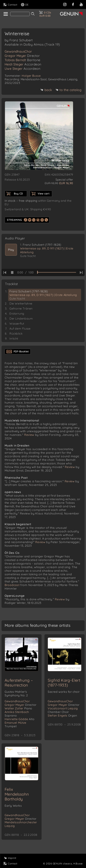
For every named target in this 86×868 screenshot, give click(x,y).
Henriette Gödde (20, 719)
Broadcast (12, 585)
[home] (5, 14)
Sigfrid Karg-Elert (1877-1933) (64, 683)
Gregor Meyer (22, 56)
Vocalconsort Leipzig (63, 710)
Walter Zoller (18, 708)
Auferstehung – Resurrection (19, 683)
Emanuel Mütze (15, 724)
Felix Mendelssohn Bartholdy (17, 794)
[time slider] (57, 272)
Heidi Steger (23, 64)
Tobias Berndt (23, 60)
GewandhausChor (18, 51)
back (46, 90)
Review (29, 435)
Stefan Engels (62, 715)
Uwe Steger (22, 69)
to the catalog (68, 90)
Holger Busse (31, 76)
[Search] (20, 14)
